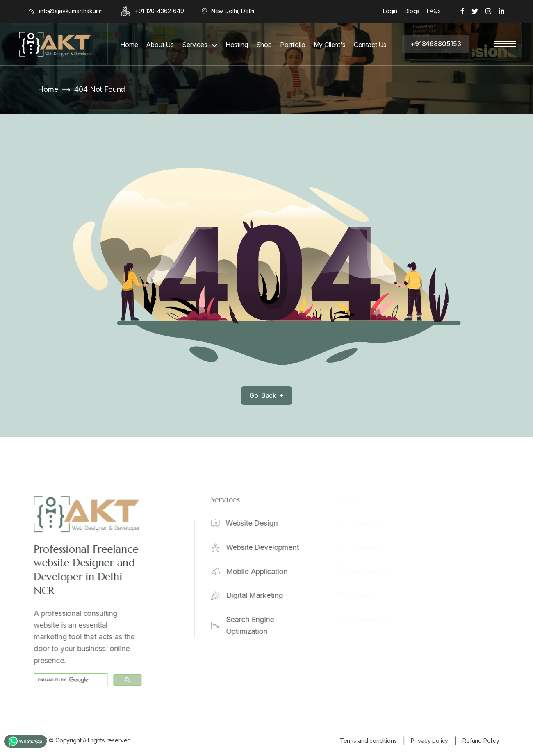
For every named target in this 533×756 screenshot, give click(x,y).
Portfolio (293, 45)
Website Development (268, 547)
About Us (160, 45)
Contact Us (370, 45)
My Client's (330, 45)
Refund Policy (481, 741)
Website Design (257, 523)
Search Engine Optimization (255, 625)
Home (129, 45)
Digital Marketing (260, 595)
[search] (71, 680)
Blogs (412, 11)
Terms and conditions (368, 741)
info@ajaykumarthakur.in (71, 11)
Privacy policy (429, 741)
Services (195, 45)
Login (390, 11)
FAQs (434, 11)
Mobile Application (262, 571)
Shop (264, 45)
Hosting (237, 45)
